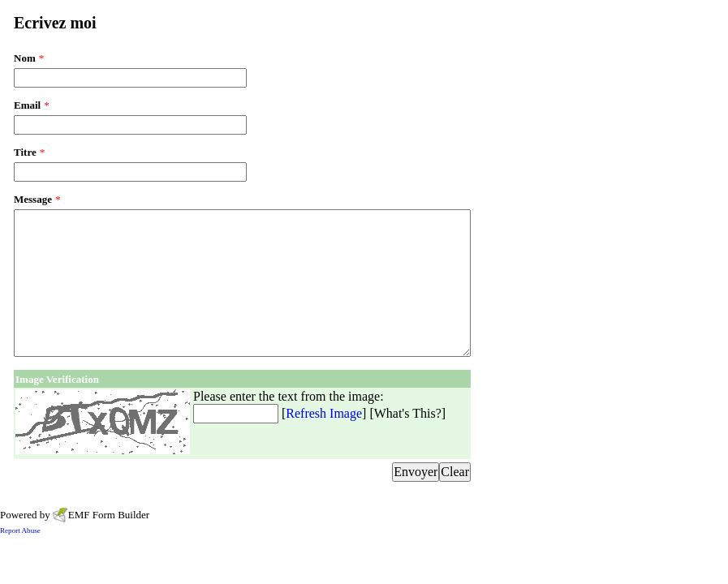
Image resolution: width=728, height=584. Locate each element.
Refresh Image (324, 413)
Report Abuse (20, 530)
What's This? (408, 413)
